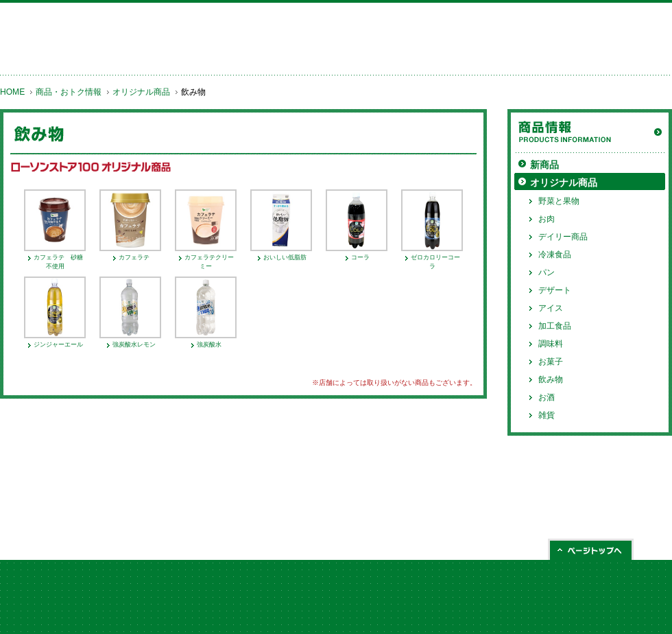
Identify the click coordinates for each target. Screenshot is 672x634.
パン (547, 272)
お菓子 (551, 362)
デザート (555, 290)
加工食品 (555, 326)
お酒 (547, 397)
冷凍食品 (555, 255)
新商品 (544, 165)
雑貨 (547, 415)
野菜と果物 (559, 201)
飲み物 (551, 379)
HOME (12, 92)
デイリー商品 (563, 237)
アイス (551, 308)
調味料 (551, 344)
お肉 (547, 219)
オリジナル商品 (141, 92)
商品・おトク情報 (69, 92)
